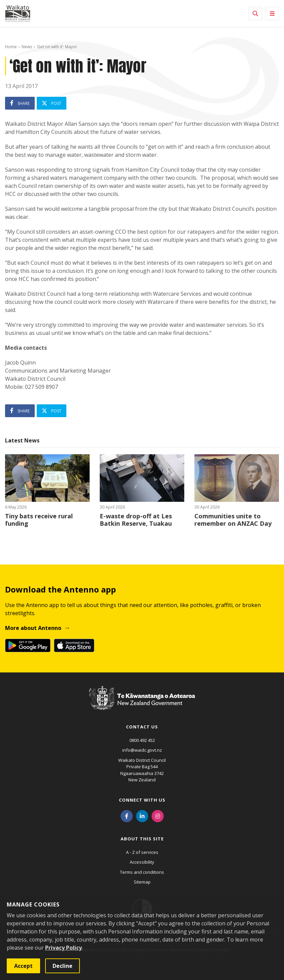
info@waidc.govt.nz (142, 750)
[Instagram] (158, 816)
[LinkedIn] (142, 816)
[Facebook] (127, 816)
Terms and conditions (142, 872)
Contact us (142, 727)
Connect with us (142, 800)
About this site (142, 839)
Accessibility (142, 862)
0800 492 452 (142, 740)
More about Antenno (33, 628)
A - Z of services (142, 852)
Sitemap (142, 882)
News (27, 47)
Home (11, 47)
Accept (23, 966)
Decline (62, 966)
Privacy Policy (64, 948)
